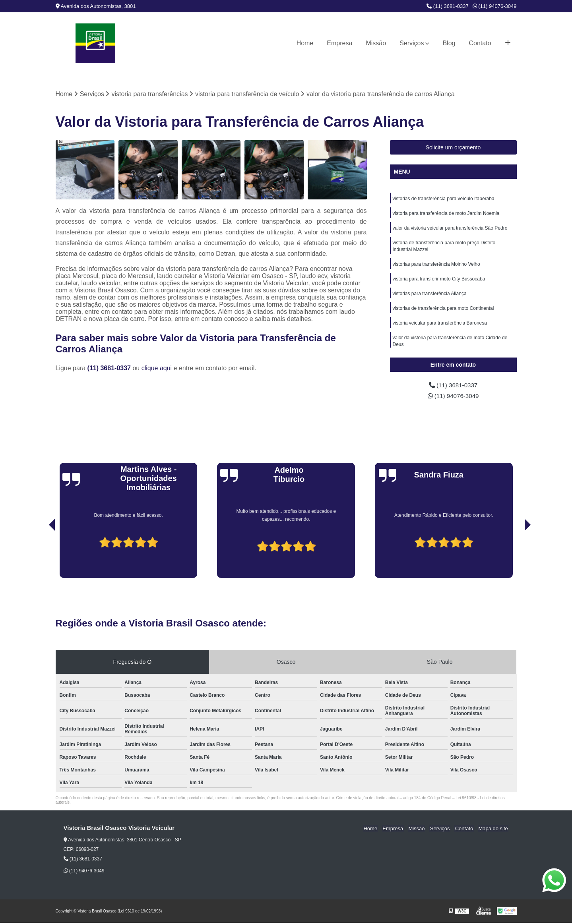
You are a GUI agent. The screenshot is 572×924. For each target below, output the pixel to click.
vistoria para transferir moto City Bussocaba (439, 282)
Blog (449, 43)
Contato (480, 43)
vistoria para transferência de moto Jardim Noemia (446, 214)
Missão (376, 43)
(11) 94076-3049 (495, 6)
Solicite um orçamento (453, 148)
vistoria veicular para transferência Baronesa (440, 327)
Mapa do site (494, 829)
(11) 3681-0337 (448, 6)
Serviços (412, 43)
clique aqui (157, 368)
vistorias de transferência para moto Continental (443, 312)
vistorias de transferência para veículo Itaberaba (444, 199)
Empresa (339, 43)
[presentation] (41, 557)
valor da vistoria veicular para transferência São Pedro (450, 229)
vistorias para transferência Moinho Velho (436, 267)
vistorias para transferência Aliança (430, 297)
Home (305, 43)
